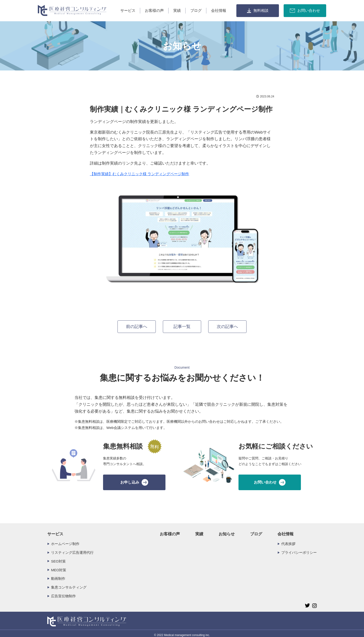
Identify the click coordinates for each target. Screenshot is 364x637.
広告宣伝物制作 (63, 593)
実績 (177, 11)
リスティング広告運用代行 (72, 549)
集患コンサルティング (69, 584)
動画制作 (58, 575)
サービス (128, 11)
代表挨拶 (288, 540)
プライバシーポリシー (299, 549)
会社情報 (219, 11)
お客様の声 (154, 11)
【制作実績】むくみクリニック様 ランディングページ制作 (139, 174)
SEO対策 (58, 558)
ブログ (196, 11)
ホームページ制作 (65, 540)
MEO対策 (59, 566)
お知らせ (227, 531)
